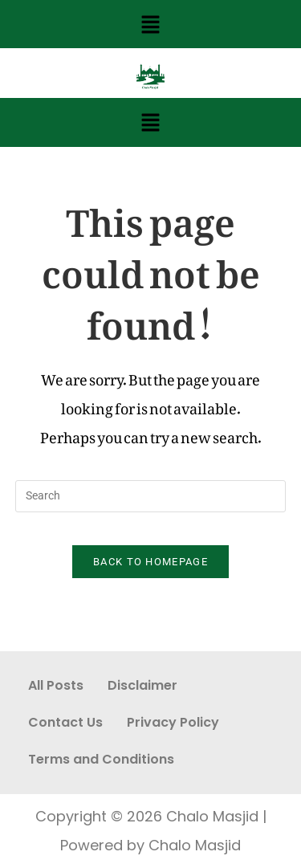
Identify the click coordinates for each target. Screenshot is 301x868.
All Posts (56, 685)
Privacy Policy (173, 722)
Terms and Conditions (101, 759)
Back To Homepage (150, 562)
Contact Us (65, 722)
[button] (150, 24)
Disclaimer (142, 685)
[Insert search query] (151, 496)
